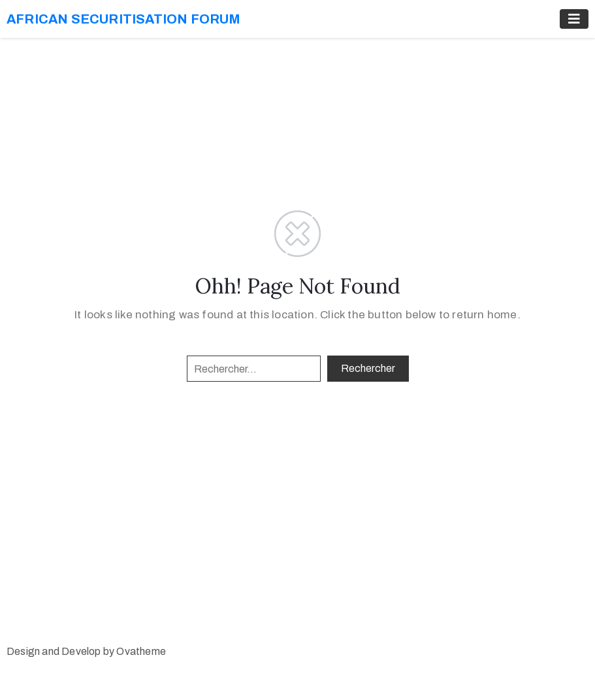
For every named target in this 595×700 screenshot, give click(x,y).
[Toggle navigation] (574, 19)
